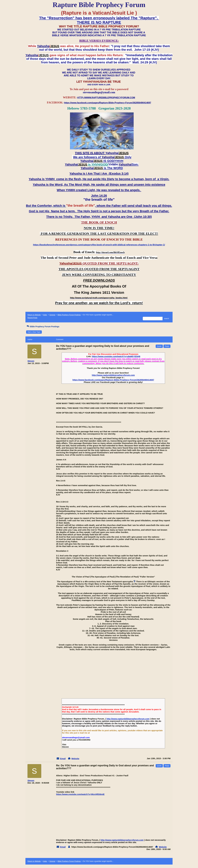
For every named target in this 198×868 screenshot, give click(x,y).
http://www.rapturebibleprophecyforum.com (113, 375)
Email (63, 759)
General (52, 315)
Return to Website (34, 315)
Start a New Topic (34, 332)
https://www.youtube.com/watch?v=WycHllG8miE (80, 794)
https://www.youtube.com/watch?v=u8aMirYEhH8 (116, 356)
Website (75, 759)
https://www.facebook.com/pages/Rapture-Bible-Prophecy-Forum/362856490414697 (113, 380)
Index (45, 315)
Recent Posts (32, 318)
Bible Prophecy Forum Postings (69, 315)
